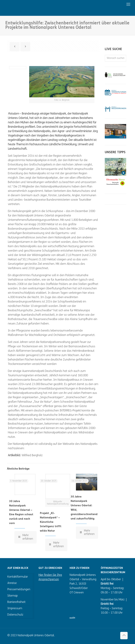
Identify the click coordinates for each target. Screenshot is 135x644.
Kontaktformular (18, 577)
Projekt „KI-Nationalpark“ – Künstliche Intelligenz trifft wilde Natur (51, 522)
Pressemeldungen (19, 590)
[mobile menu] (117, 5)
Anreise (12, 583)
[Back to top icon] (124, 636)
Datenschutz (15, 615)
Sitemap (13, 596)
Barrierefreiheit (16, 602)
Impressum (15, 609)
